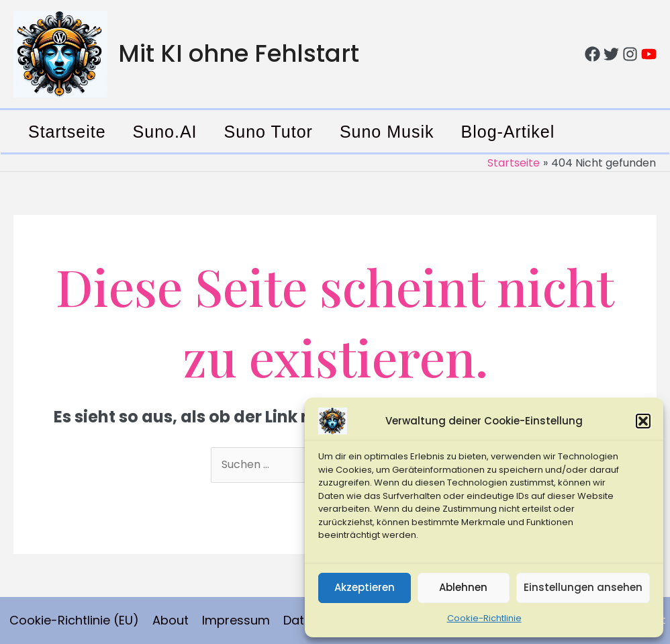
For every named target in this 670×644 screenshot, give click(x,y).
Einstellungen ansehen (583, 587)
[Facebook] (592, 54)
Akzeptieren (365, 587)
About (171, 620)
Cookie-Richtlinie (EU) (74, 620)
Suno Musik (387, 132)
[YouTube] (649, 54)
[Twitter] (611, 54)
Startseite (67, 132)
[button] (643, 421)
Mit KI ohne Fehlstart (239, 53)
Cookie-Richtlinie (484, 618)
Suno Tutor (269, 132)
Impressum (236, 620)
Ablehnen (463, 587)
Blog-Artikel (508, 132)
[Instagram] (630, 54)
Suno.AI (165, 132)
